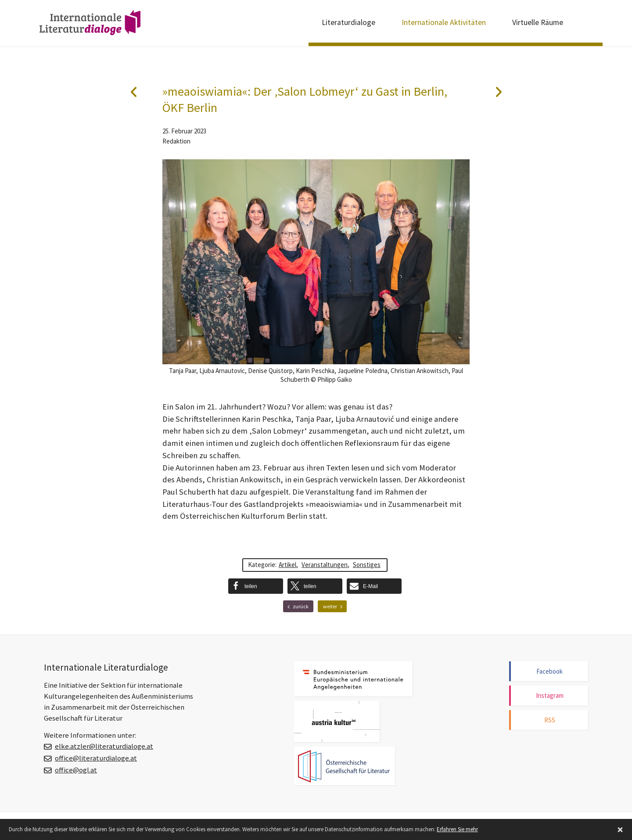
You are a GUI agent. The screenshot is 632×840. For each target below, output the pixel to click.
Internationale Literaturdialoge (90, 24)
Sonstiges (367, 565)
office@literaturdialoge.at (96, 758)
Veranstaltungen (325, 565)
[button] (256, 586)
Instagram (550, 695)
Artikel (287, 565)
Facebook (549, 671)
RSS (550, 720)
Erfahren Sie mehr (457, 829)
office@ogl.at (76, 770)
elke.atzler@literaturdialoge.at (104, 746)
